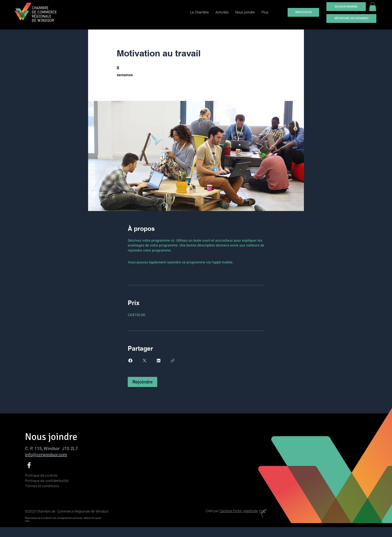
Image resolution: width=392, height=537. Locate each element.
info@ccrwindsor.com (46, 455)
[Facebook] (29, 465)
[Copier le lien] (173, 361)
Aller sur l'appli (246, 262)
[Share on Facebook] (130, 361)
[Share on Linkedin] (159, 361)
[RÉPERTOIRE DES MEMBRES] (351, 19)
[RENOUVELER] (303, 12)
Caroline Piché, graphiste (239, 511)
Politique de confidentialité (47, 481)
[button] (373, 7)
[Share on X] (144, 361)
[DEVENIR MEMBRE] (346, 7)
